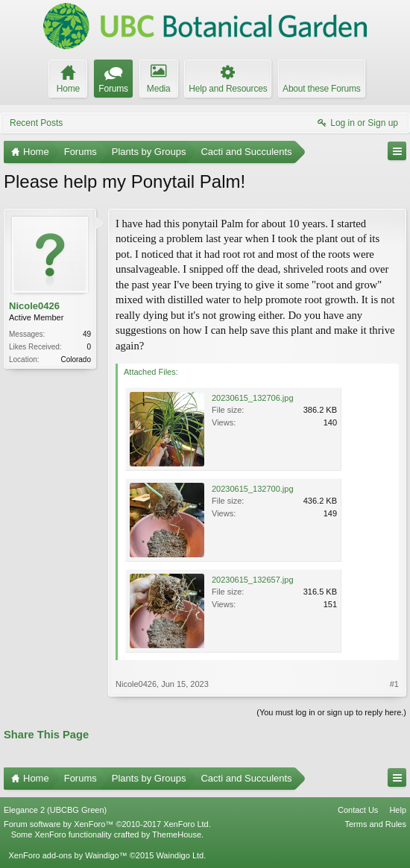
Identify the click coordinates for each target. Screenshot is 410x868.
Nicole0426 (34, 306)
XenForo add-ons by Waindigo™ (67, 855)
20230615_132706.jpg (253, 398)
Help (398, 810)
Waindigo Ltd (180, 855)
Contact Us (358, 810)
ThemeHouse (177, 834)
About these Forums (321, 89)
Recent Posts (36, 123)
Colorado (76, 359)
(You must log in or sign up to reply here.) (331, 712)
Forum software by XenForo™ (107, 824)
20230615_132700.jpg (253, 489)
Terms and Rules (375, 824)
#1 (394, 684)
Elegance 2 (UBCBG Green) (55, 810)
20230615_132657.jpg (253, 580)
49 (87, 334)
